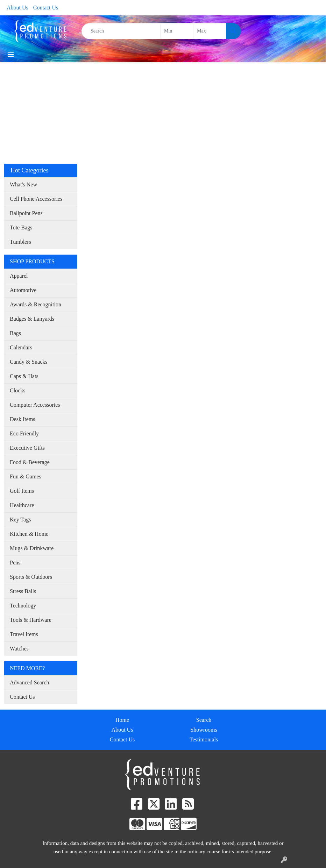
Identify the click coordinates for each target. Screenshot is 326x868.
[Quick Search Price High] (210, 31)
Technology (23, 606)
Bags (15, 333)
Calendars (21, 347)
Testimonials (204, 739)
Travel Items (24, 634)
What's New (23, 184)
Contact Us (46, 8)
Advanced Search (29, 682)
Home (122, 720)
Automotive (23, 290)
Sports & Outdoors (31, 577)
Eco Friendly (24, 433)
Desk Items (22, 419)
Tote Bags (21, 227)
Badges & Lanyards (32, 319)
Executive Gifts (27, 448)
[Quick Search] (121, 31)
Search (204, 720)
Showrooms (204, 730)
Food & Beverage (30, 462)
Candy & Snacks (29, 362)
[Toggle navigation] (11, 55)
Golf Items (22, 491)
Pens (15, 563)
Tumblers (20, 242)
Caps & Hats (24, 376)
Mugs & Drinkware (32, 548)
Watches (19, 649)
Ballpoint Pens (26, 213)
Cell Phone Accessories (36, 199)
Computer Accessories (35, 405)
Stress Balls (23, 591)
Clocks (17, 390)
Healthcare (22, 505)
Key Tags (20, 520)
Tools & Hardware (31, 620)
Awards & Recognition (36, 304)
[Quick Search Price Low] (177, 31)
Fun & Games (26, 476)
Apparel (19, 276)
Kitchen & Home (29, 534)
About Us (17, 8)
